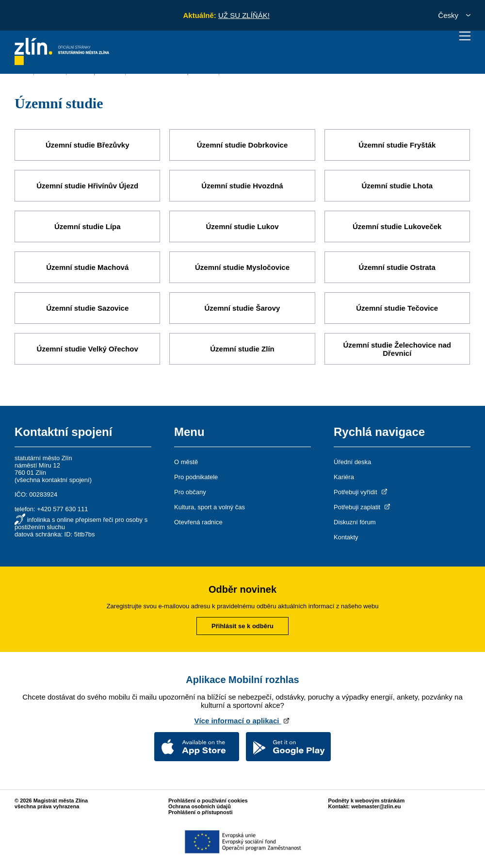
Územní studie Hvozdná (242, 186)
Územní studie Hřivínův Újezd (87, 186)
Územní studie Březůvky (88, 145)
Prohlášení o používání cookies (208, 801)
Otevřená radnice (198, 522)
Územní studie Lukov (242, 226)
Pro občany (190, 492)
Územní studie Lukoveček (397, 226)
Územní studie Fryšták (397, 145)
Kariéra (344, 477)
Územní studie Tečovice (397, 308)
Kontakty (346, 537)
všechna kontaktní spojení (53, 480)
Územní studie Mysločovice (242, 267)
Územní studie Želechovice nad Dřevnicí (397, 349)
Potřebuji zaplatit (363, 507)
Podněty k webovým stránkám (367, 801)
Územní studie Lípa (88, 226)
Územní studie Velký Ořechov (88, 349)
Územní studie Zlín (242, 349)
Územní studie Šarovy (242, 308)
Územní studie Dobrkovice (242, 145)
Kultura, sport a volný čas (210, 507)
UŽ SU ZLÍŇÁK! (244, 15)
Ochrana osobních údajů (200, 806)
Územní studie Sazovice (87, 308)
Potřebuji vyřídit (361, 492)
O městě (186, 462)
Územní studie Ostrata (397, 267)
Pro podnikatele (196, 477)
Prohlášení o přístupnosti (201, 812)
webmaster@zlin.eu (376, 806)
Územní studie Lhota (397, 186)
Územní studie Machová (87, 267)
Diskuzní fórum (355, 522)
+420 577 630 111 (62, 509)
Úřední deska (352, 462)
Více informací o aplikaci (242, 721)
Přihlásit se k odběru (242, 626)
